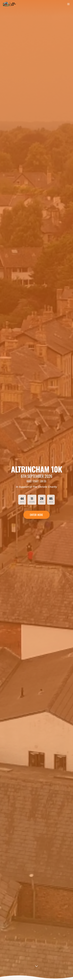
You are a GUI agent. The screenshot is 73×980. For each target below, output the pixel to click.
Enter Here (37, 515)
